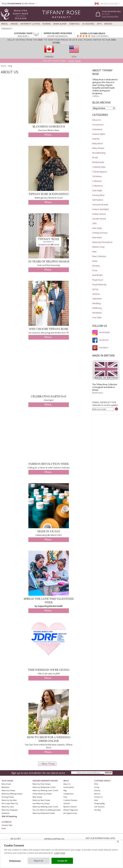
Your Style (97, 317)
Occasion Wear (7, 825)
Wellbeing (97, 308)
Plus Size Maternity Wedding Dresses (47, 810)
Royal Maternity (99, 285)
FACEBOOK (100, 340)
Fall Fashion (98, 200)
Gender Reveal (99, 219)
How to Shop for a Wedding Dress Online (49, 739)
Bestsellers (5, 787)
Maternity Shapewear (10, 810)
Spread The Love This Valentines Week (49, 601)
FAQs (96, 784)
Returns (97, 794)
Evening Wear (99, 195)
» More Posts (47, 764)
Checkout (6, 29)
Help (96, 800)
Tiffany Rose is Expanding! (49, 194)
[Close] (66, 43)
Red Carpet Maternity (10, 803)
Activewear (97, 129)
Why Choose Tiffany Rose (49, 329)
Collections (97, 186)
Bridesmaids (98, 162)
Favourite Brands (100, 205)
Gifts (99, 24)
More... (49, 135)
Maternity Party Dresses (41, 784)
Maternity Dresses (8, 790)
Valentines (97, 299)
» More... (96, 96)
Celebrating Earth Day (49, 396)
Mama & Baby (60, 24)
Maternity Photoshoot (102, 242)
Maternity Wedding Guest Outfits (45, 790)
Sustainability (69, 787)
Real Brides (98, 275)
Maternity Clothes (30, 24)
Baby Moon (98, 143)
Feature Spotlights (101, 209)
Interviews (97, 238)
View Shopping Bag (110, 16)
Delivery (97, 790)
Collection (97, 181)
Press (95, 270)
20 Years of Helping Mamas (49, 261)
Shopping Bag (99, 803)
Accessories (88, 24)
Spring (95, 289)
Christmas (97, 176)
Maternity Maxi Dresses (41, 800)
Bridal (5, 24)
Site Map (97, 810)
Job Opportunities (70, 813)
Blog (10, 66)
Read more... (98, 393)
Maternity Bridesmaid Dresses (44, 813)
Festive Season (99, 214)
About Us (97, 120)
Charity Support (100, 172)
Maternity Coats (8, 807)
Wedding (97, 303)
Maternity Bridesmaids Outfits (44, 787)
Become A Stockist (70, 807)
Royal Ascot (98, 280)
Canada (49, 57)
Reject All (39, 861)
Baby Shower (98, 148)
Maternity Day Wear (9, 800)
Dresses (14, 24)
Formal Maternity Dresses (42, 794)
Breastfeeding (99, 153)
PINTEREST (100, 348)
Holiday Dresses (100, 233)
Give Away (97, 228)
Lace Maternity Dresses (41, 803)
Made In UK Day (49, 531)
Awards (96, 139)
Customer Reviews (70, 800)
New (94, 252)
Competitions (68, 794)
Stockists (67, 803)
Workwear (97, 313)
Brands (108, 24)
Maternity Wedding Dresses (12, 794)
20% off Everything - (62, 61)
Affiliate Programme (71, 810)
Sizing (97, 787)
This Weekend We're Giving (49, 670)
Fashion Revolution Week (49, 464)
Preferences (15, 861)
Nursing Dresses (8, 797)
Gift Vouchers (99, 807)
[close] (118, 841)
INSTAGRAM (101, 332)
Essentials (74, 24)
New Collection (99, 256)
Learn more (60, 853)
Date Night (97, 190)
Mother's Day (98, 247)
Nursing (47, 24)
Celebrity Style (99, 167)
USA (74, 57)
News (95, 261)
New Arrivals (6, 784)
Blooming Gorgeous (49, 127)
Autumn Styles (99, 134)
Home (3, 66)
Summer (96, 294)
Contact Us (98, 797)
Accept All (62, 861)
